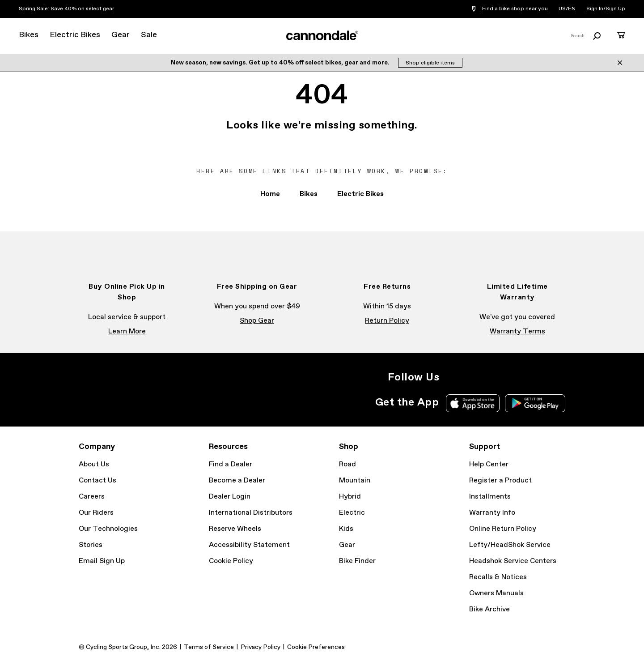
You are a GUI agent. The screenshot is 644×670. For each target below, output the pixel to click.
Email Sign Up (102, 561)
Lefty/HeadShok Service (510, 545)
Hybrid (350, 497)
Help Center (489, 464)
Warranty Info (492, 513)
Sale (149, 35)
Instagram (452, 377)
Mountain (355, 480)
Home (270, 194)
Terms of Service (209, 647)
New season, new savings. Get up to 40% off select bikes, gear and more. (281, 63)
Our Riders (96, 513)
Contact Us (97, 480)
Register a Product (500, 480)
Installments (490, 497)
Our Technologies (108, 529)
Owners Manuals (496, 593)
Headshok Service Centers (513, 561)
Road (347, 464)
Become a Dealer (237, 480)
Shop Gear (257, 321)
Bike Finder (357, 561)
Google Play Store (535, 403)
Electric (352, 513)
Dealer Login (230, 497)
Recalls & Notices (498, 577)
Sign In (595, 9)
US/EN (567, 9)
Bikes (29, 35)
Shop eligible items (430, 63)
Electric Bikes (75, 35)
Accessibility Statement (249, 545)
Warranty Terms (517, 331)
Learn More (127, 331)
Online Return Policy (503, 529)
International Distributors (251, 513)
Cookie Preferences (316, 647)
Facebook (471, 377)
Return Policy (387, 321)
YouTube (511, 377)
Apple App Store (473, 403)
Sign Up (615, 9)
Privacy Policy (261, 647)
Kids (346, 529)
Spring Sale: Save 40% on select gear (66, 9)
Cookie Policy (231, 561)
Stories (91, 545)
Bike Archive (489, 609)
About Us (94, 464)
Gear (121, 35)
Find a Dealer (231, 464)
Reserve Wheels (235, 529)
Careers (92, 497)
